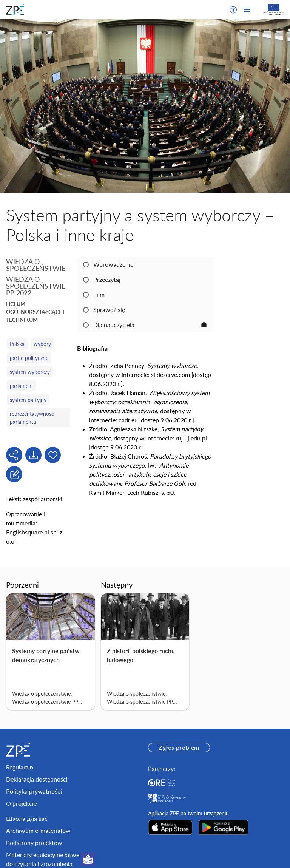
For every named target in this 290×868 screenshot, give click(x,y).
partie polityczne (29, 358)
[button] (233, 10)
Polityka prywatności (34, 791)
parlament (22, 386)
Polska (17, 344)
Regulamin (20, 767)
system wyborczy (30, 372)
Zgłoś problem (179, 747)
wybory (42, 344)
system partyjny (28, 400)
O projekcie (21, 803)
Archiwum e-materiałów (38, 830)
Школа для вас (27, 818)
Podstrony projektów (34, 843)
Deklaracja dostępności (37, 779)
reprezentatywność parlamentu (32, 418)
